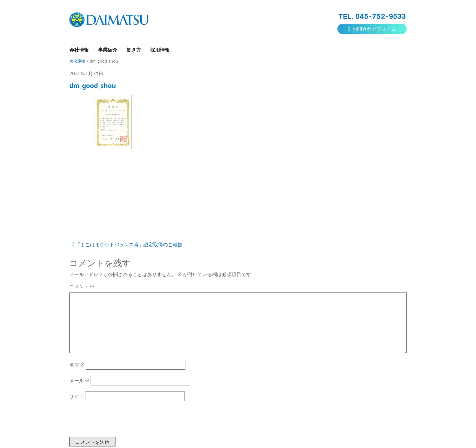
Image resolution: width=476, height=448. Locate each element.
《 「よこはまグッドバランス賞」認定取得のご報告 (126, 245)
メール (79, 381)
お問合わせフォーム (372, 29)
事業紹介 (108, 50)
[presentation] (116, 422)
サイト (77, 396)
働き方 (134, 50)
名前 (77, 365)
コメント (82, 286)
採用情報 (160, 50)
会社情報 (79, 50)
